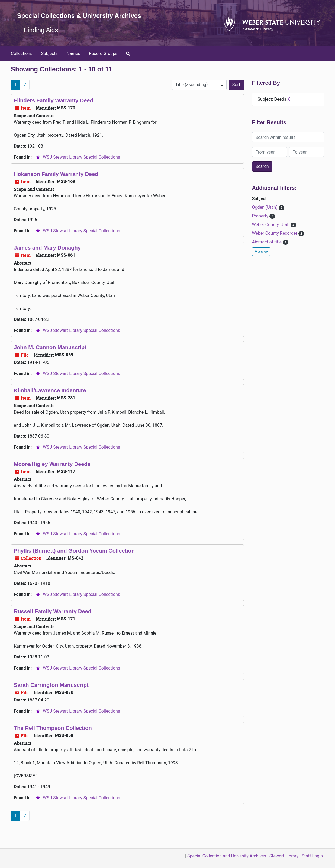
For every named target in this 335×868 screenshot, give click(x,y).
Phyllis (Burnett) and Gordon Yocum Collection (74, 559)
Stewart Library (284, 856)
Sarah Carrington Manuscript (51, 693)
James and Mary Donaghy (47, 256)
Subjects (49, 61)
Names (73, 61)
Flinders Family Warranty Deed (54, 108)
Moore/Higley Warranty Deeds (52, 472)
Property (261, 224)
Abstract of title (268, 250)
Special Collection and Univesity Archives (227, 856)
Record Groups (103, 61)
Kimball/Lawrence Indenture (50, 398)
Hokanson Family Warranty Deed (56, 182)
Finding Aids (42, 38)
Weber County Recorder (275, 241)
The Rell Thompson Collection (53, 736)
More (261, 259)
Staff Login (312, 856)
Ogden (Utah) (265, 215)
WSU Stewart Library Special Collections (81, 165)
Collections (22, 61)
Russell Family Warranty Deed (53, 619)
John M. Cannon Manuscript (50, 355)
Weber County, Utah (271, 232)
